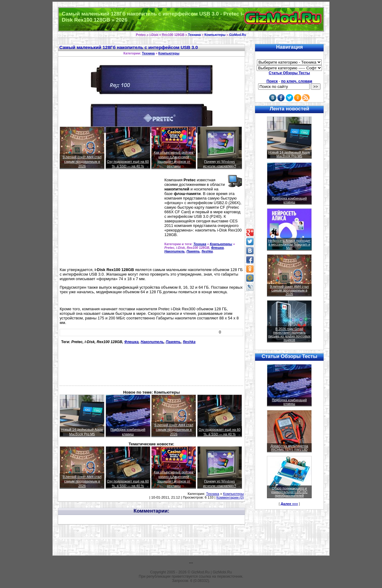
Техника (195, 35)
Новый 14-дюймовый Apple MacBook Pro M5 (289, 154)
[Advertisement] (111, 221)
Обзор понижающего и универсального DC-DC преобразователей (289, 492)
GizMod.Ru (238, 35)
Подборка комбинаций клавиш (289, 200)
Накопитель (175, 251)
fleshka (207, 251)
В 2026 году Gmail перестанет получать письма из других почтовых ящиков (289, 334)
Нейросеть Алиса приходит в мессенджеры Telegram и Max (289, 244)
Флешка (217, 248)
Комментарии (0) (230, 497)
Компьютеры (215, 35)
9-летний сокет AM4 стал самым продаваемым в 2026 (82, 162)
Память (193, 251)
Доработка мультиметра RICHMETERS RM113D (289, 448)
